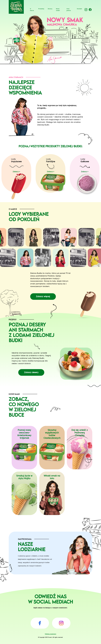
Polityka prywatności (50, 634)
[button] (86, 10)
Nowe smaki (58, 10)
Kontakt (79, 9)
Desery (50, 9)
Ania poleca (69, 10)
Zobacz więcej (43, 296)
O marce (32, 10)
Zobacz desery (31, 372)
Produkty (41, 9)
